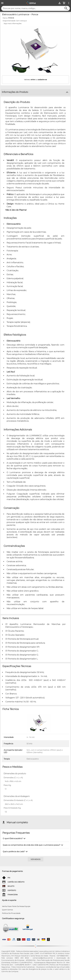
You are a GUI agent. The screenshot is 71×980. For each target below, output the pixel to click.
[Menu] (2, 3)
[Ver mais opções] (69, 3)
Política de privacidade (11, 913)
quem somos (7, 910)
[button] (15, 838)
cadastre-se (42, 80)
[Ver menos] (36, 859)
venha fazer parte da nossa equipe (16, 906)
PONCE (11, 18)
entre (33, 80)
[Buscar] (66, 8)
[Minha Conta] (60, 3)
